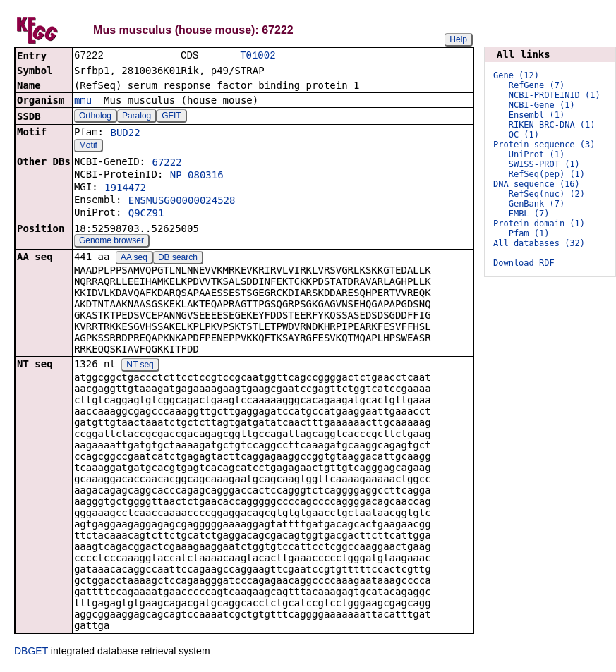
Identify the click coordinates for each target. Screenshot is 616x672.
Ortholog (95, 117)
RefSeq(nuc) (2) (547, 194)
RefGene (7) (537, 85)
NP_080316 (197, 176)
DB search (178, 259)
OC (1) (524, 135)
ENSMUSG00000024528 (182, 202)
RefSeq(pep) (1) (547, 174)
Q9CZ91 (146, 214)
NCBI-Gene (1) (542, 105)
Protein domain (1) (539, 224)
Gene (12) (516, 75)
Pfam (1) (529, 233)
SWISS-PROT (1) (544, 164)
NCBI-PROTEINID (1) (555, 95)
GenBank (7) (537, 204)
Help (458, 39)
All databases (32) (539, 243)
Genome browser (111, 242)
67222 (167, 164)
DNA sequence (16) (537, 184)
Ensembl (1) (537, 115)
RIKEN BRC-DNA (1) (552, 125)
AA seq (134, 259)
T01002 (258, 56)
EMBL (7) (529, 214)
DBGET (31, 652)
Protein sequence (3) (544, 145)
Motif (88, 147)
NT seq (140, 366)
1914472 (125, 189)
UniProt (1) (537, 154)
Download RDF (524, 263)
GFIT (171, 117)
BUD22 (125, 134)
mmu (83, 102)
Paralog (137, 117)
